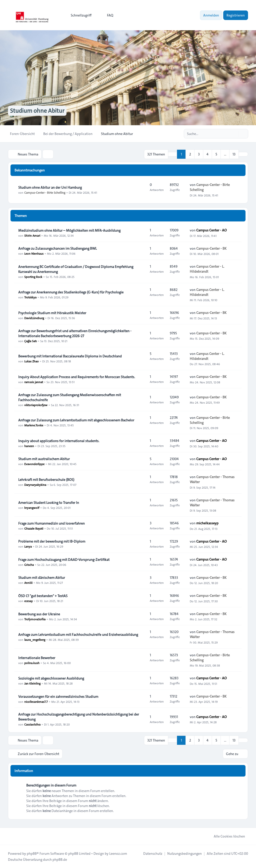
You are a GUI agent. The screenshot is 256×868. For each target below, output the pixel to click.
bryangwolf (32, 508)
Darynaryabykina (35, 485)
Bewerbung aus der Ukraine (39, 614)
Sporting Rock (33, 277)
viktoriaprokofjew (36, 405)
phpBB (32, 854)
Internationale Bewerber (37, 658)
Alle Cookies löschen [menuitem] (226, 836)
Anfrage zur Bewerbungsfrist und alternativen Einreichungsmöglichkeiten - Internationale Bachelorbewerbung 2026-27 (75, 333)
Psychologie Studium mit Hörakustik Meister (52, 313)
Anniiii (28, 583)
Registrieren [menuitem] (236, 15)
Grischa (29, 565)
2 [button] (190, 154)
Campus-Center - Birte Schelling (45, 192)
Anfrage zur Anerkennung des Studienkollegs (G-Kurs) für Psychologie (71, 292)
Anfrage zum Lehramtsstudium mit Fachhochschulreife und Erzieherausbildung (78, 635)
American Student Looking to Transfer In (49, 503)
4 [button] (207, 154)
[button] (243, 154)
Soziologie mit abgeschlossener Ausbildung (51, 678)
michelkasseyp (207, 523)
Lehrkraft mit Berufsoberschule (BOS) (46, 480)
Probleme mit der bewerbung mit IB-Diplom (52, 541)
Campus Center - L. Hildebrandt (207, 269)
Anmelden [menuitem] (211, 15)
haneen (29, 446)
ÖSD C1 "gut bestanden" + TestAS (43, 596)
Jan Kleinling (32, 683)
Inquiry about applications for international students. (59, 441)
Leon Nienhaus (34, 253)
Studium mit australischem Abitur (44, 459)
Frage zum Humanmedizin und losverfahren (51, 523)
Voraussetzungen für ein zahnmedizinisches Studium (58, 697)
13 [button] (234, 154)
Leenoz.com (118, 854)
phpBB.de (60, 860)
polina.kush (32, 663)
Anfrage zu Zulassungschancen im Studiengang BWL (57, 248)
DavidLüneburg (34, 318)
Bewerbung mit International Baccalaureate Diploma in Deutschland (70, 356)
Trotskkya (30, 297)
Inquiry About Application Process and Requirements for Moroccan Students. (77, 377)
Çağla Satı (30, 341)
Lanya (28, 546)
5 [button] (216, 154)
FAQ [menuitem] (107, 15)
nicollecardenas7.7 (36, 702)
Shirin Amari (32, 235)
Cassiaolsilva (32, 724)
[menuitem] (79, 15)
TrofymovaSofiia (35, 619)
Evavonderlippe (34, 464)
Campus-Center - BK (211, 248)
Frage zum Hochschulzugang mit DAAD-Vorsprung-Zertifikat (64, 560)
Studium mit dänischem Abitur (42, 578)
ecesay (28, 601)
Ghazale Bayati (34, 528)
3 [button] (199, 154)
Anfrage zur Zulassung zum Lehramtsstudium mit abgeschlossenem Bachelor (76, 420)
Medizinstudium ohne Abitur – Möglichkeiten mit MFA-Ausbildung (69, 230)
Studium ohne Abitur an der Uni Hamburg (50, 187)
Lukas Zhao (31, 361)
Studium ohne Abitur (37, 111)
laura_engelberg (35, 640)
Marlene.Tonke (34, 425)
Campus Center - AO (211, 230)
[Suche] (234, 134)
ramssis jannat (34, 382)
